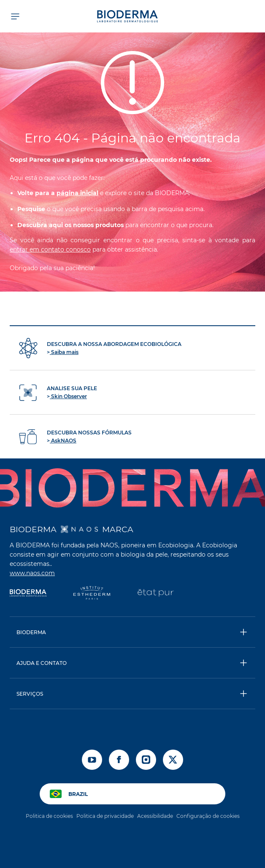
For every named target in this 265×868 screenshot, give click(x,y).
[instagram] (146, 760)
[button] (132, 632)
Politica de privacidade (105, 816)
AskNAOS (63, 441)
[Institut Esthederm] (92, 594)
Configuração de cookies (208, 816)
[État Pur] (155, 594)
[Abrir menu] (15, 16)
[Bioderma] (28, 594)
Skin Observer (68, 396)
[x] (173, 760)
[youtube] (92, 760)
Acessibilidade (155, 816)
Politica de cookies (49, 816)
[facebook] (119, 760)
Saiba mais (64, 352)
